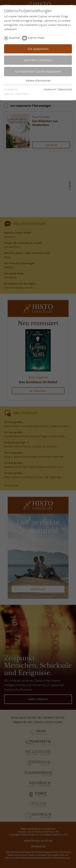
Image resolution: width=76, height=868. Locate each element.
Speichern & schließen (38, 60)
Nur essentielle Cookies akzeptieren (38, 71)
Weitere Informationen (38, 81)
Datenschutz (65, 89)
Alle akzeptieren (38, 49)
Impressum (50, 89)
